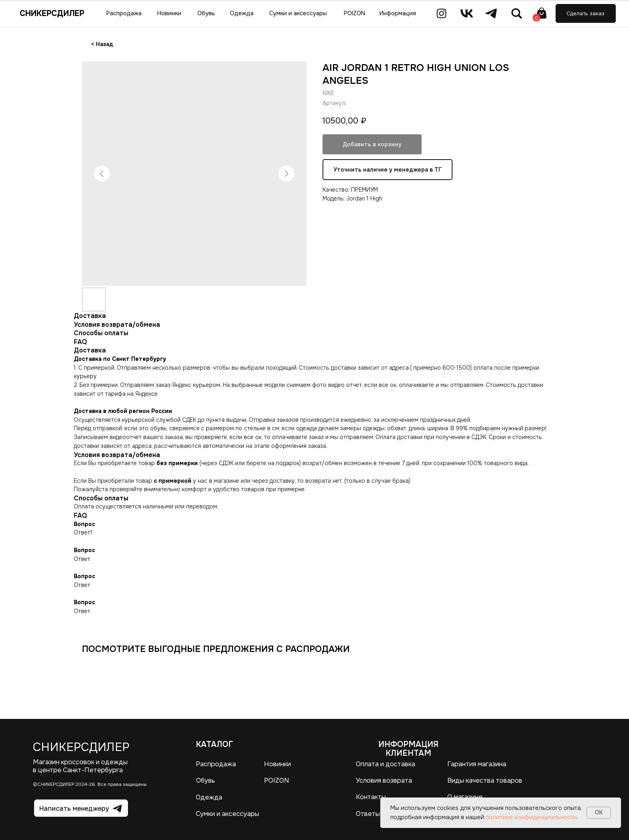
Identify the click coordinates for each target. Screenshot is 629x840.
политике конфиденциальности (531, 817)
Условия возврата (384, 780)
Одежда (209, 797)
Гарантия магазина (477, 764)
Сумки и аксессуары (227, 814)
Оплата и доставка (386, 764)
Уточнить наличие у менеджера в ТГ (388, 170)
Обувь (206, 780)
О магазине (465, 797)
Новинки (277, 764)
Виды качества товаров (485, 780)
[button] (586, 13)
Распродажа (216, 764)
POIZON (277, 780)
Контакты (371, 797)
